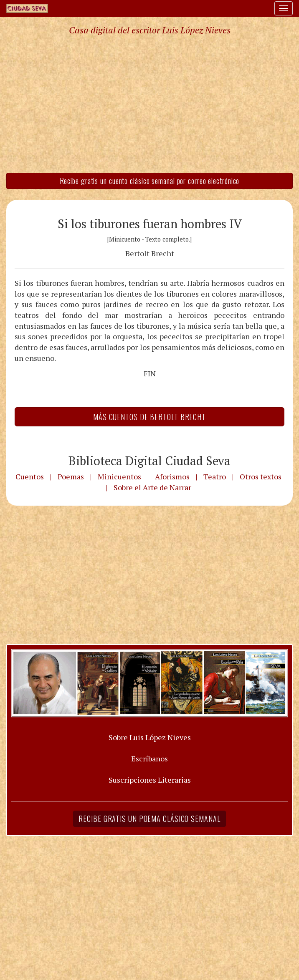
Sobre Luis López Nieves (150, 737)
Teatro (215, 476)
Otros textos (261, 476)
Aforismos (172, 476)
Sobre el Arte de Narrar (152, 487)
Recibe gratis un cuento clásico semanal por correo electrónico (150, 181)
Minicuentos (119, 476)
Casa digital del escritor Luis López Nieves (150, 30)
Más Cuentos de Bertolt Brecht (149, 417)
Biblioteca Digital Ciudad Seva (149, 461)
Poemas (71, 476)
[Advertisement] (149, 103)
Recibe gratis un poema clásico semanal (149, 819)
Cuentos (30, 476)
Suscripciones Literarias (150, 780)
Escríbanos (149, 758)
